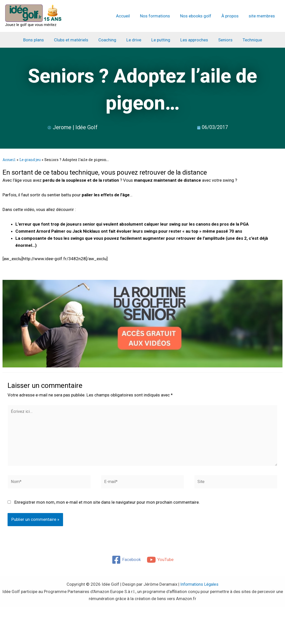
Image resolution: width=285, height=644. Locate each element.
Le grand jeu (31, 160)
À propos (232, 16)
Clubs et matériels (75, 40)
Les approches (192, 40)
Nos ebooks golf (199, 16)
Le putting (160, 40)
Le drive (135, 40)
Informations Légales (199, 587)
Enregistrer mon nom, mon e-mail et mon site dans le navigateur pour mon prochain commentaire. (107, 505)
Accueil (130, 16)
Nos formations (160, 16)
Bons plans (39, 40)
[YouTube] (160, 563)
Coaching (110, 40)
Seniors (222, 40)
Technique (247, 40)
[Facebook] (126, 563)
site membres (263, 16)
